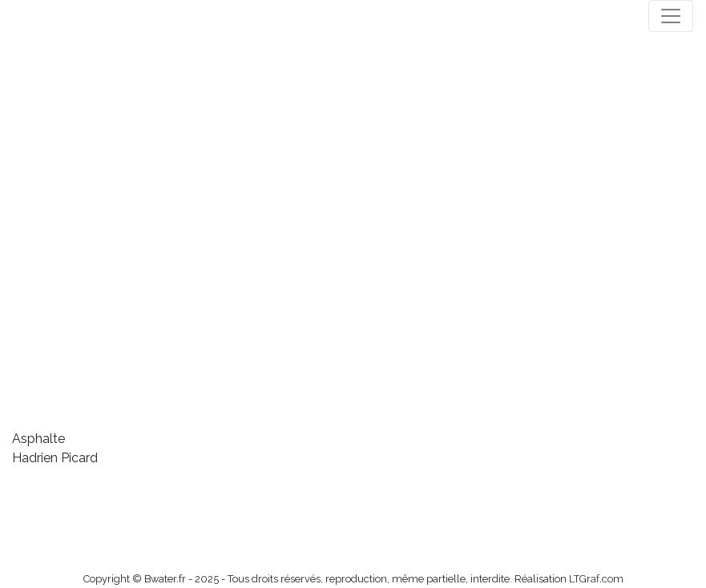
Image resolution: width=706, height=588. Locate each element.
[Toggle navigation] (671, 16)
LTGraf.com (596, 579)
